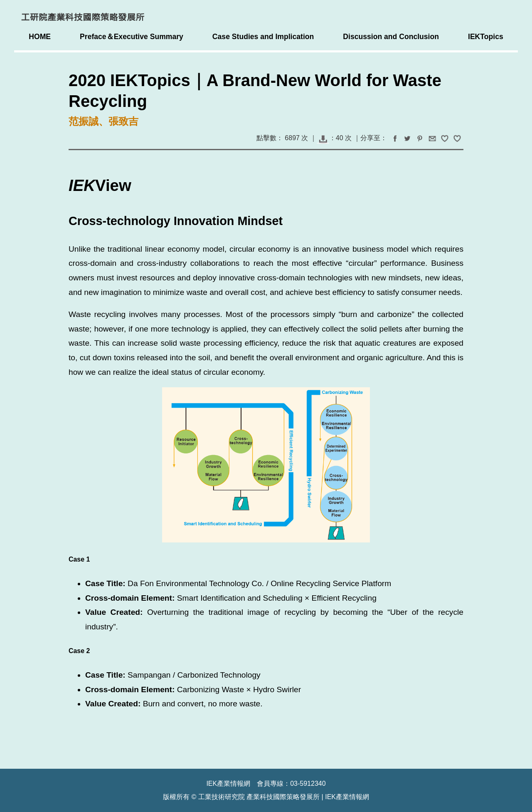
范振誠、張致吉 (103, 121)
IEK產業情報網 (347, 797)
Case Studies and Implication (263, 37)
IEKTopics (486, 37)
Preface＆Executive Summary (132, 37)
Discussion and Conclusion (391, 37)
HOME (40, 37)
